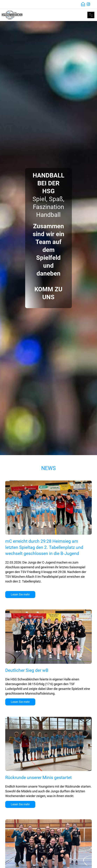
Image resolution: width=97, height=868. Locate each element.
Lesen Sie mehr (20, 594)
